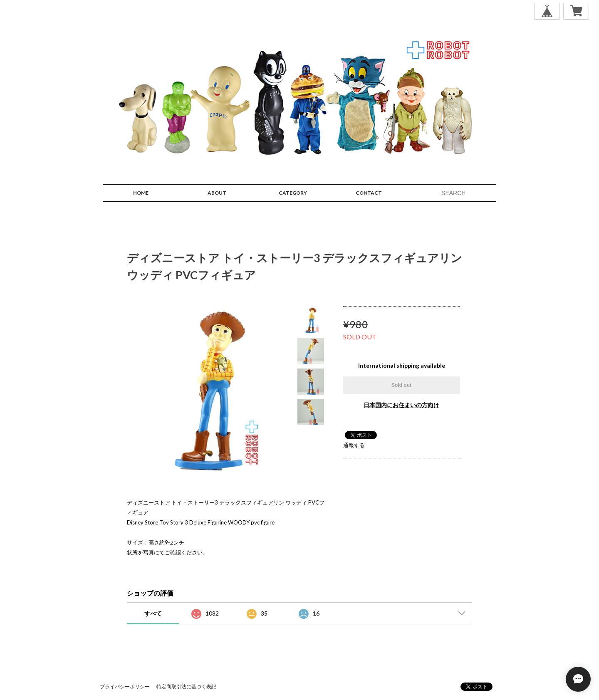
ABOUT (217, 193)
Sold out (401, 385)
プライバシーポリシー (125, 686)
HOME (141, 193)
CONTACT (369, 193)
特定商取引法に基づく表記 (186, 686)
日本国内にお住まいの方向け (401, 405)
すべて (153, 613)
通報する (354, 445)
